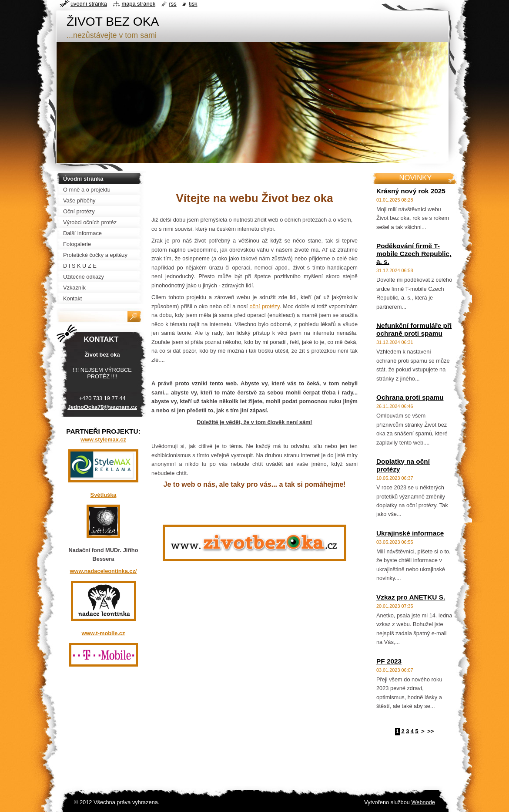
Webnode (423, 802)
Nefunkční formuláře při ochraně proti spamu (414, 329)
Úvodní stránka (89, 4)
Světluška (104, 495)
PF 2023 (389, 661)
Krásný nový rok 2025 (411, 191)
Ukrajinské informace (410, 533)
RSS (173, 4)
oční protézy (264, 306)
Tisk (193, 4)
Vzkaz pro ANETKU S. (411, 597)
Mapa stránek (139, 4)
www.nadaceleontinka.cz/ (104, 571)
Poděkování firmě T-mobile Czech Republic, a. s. (414, 254)
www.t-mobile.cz (104, 633)
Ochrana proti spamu (410, 397)
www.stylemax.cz (103, 440)
